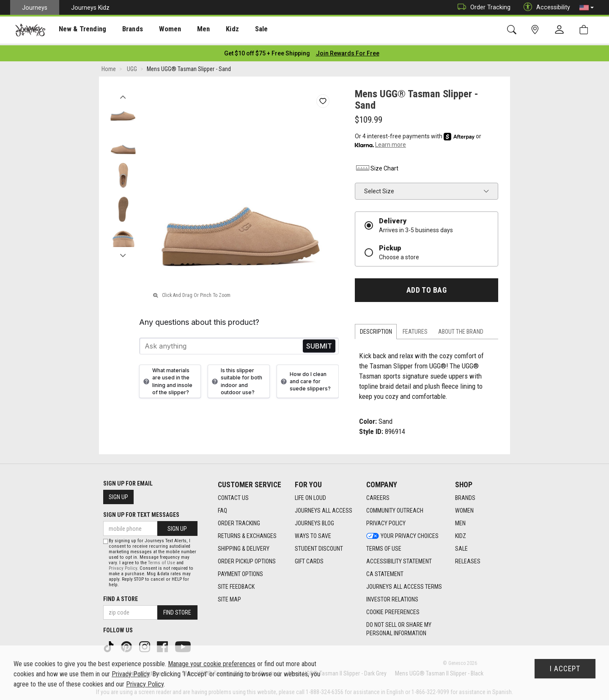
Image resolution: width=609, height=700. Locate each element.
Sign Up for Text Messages (141, 513)
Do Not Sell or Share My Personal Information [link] (399, 626)
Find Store (177, 610)
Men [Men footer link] (460, 521)
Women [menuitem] (159, 30)
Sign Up (118, 495)
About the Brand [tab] (461, 329)
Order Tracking (482, 7)
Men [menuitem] (190, 30)
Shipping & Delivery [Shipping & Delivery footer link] (244, 546)
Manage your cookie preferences (212, 664)
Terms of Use (162, 561)
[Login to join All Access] (267, 51)
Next (123, 251)
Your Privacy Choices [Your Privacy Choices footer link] (402, 533)
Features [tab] (415, 329)
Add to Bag (427, 288)
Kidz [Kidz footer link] (461, 533)
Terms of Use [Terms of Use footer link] (384, 546)
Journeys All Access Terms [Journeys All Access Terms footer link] (404, 584)
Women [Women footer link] (464, 508)
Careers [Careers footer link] (378, 495)
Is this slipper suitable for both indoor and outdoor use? (236, 379)
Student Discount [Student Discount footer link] (319, 546)
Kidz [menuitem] (218, 30)
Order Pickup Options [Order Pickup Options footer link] (247, 559)
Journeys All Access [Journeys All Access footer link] (324, 508)
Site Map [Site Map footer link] (229, 597)
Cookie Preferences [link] (393, 609)
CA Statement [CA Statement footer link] (385, 571)
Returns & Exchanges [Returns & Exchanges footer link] (247, 533)
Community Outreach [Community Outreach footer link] (395, 508)
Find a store (121, 597)
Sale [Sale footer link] (461, 546)
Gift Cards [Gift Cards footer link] (309, 559)
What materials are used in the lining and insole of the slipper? (167, 379)
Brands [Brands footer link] (465, 495)
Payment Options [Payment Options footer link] (240, 571)
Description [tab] (376, 329)
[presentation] (78, 30)
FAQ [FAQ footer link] (222, 508)
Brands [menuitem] (125, 30)
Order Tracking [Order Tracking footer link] (239, 521)
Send (319, 344)
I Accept (565, 669)
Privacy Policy (123, 566)
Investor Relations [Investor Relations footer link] (392, 597)
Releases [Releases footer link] (468, 559)
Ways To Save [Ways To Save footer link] (313, 533)
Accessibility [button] (545, 7)
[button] (587, 8)
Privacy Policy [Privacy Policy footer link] (386, 521)
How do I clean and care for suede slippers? (305, 379)
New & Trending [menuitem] (78, 30)
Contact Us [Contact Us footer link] (233, 495)
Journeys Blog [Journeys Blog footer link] (314, 521)
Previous (123, 92)
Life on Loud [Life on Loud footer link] (310, 495)
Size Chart (377, 166)
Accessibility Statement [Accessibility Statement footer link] (399, 559)
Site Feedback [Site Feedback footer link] (236, 584)
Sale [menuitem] (244, 30)
